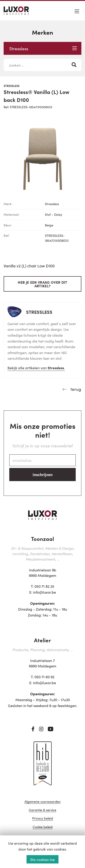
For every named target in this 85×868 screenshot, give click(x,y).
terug (75, 389)
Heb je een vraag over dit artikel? (42, 284)
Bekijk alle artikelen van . (36, 368)
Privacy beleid (43, 819)
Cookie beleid (43, 827)
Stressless (43, 48)
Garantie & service (42, 810)
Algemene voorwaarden (42, 802)
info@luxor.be (45, 592)
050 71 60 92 (44, 677)
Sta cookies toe (42, 859)
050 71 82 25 (44, 586)
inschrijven (43, 474)
